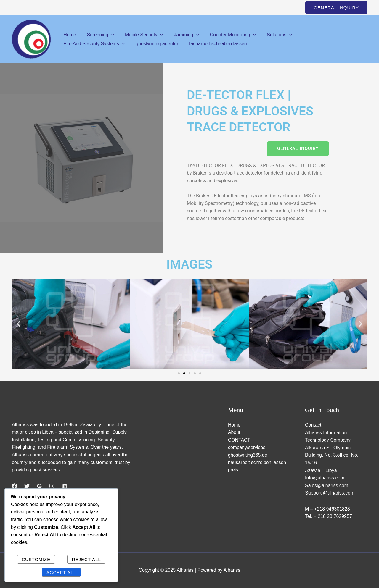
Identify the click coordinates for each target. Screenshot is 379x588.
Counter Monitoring (227, 35)
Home (69, 35)
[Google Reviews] (39, 486)
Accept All (61, 572)
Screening (99, 35)
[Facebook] (15, 486)
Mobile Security (140, 35)
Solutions (272, 35)
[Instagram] (52, 486)
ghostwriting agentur (84, 44)
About (234, 433)
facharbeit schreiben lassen (144, 44)
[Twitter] (27, 486)
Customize (36, 559)
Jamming (182, 35)
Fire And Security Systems (325, 35)
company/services (247, 448)
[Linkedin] (64, 486)
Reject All (86, 559)
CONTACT (239, 440)
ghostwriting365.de (248, 455)
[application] (109, 35)
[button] (336, 8)
